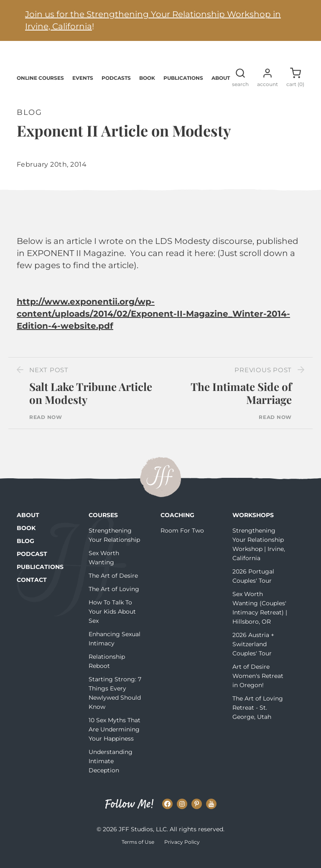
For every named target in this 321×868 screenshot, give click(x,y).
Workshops (253, 527)
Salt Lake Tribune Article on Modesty (91, 405)
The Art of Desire (113, 587)
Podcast (32, 566)
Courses (103, 527)
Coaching (177, 527)
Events (83, 89)
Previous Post (263, 382)
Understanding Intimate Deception (111, 773)
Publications (183, 89)
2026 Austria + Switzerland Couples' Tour (253, 656)
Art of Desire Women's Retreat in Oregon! (258, 688)
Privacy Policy (182, 854)
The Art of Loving (114, 601)
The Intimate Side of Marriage (241, 405)
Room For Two (182, 542)
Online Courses (40, 89)
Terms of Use (138, 854)
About (221, 89)
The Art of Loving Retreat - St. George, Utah (258, 719)
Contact (32, 591)
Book (147, 89)
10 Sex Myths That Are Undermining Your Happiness (115, 741)
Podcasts (116, 89)
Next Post (49, 382)
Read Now (46, 429)
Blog (25, 553)
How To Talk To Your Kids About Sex (112, 623)
